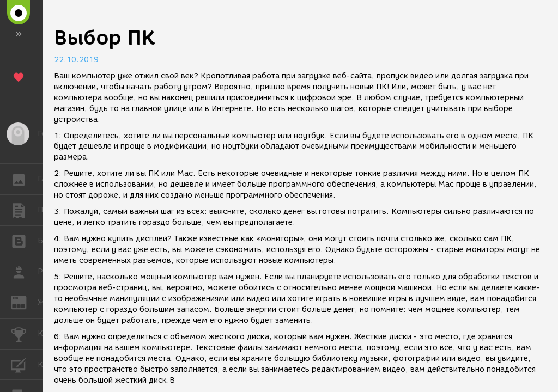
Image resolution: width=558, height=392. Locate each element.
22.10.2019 (76, 60)
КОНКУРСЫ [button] (24, 334)
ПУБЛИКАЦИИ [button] (24, 210)
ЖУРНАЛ (24, 302)
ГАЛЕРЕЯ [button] (24, 179)
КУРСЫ (24, 364)
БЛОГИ (24, 240)
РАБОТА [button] (24, 272)
